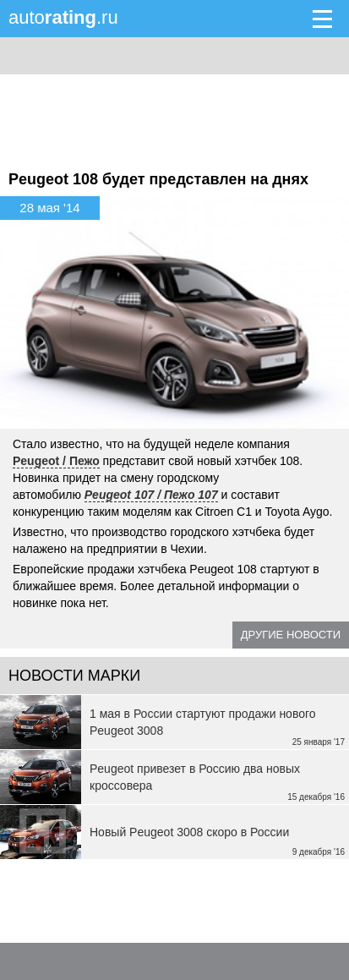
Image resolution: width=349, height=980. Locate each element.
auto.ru (63, 17)
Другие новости (291, 635)
